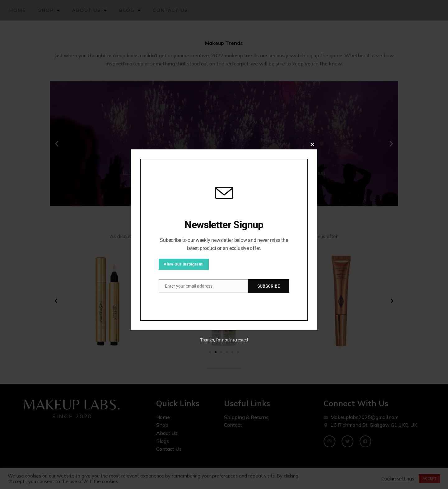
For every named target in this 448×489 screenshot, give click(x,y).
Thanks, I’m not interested (224, 340)
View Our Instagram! (184, 264)
